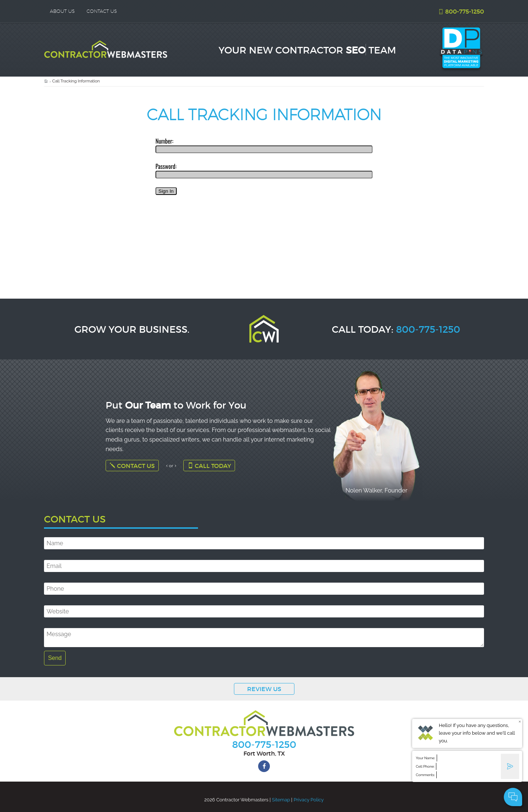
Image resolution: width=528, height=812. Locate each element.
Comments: (425, 775)
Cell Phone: (425, 766)
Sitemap (281, 800)
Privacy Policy (309, 800)
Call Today (209, 466)
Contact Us (132, 466)
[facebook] (264, 766)
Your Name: (426, 758)
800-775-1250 (461, 11)
